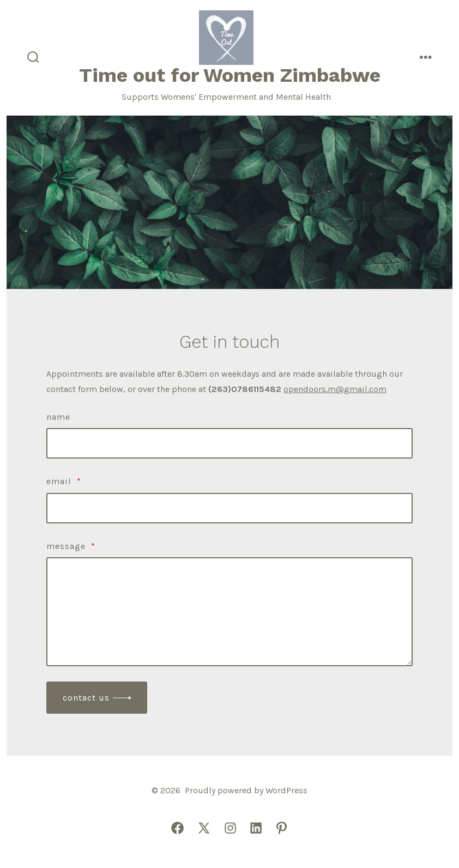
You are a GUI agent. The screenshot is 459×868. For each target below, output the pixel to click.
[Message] (230, 612)
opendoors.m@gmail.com (335, 389)
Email (64, 481)
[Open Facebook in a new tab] (177, 828)
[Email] (230, 508)
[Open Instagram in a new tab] (230, 828)
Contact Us (86, 698)
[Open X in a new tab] (204, 828)
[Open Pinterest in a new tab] (282, 828)
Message (71, 546)
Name (58, 417)
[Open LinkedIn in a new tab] (256, 828)
